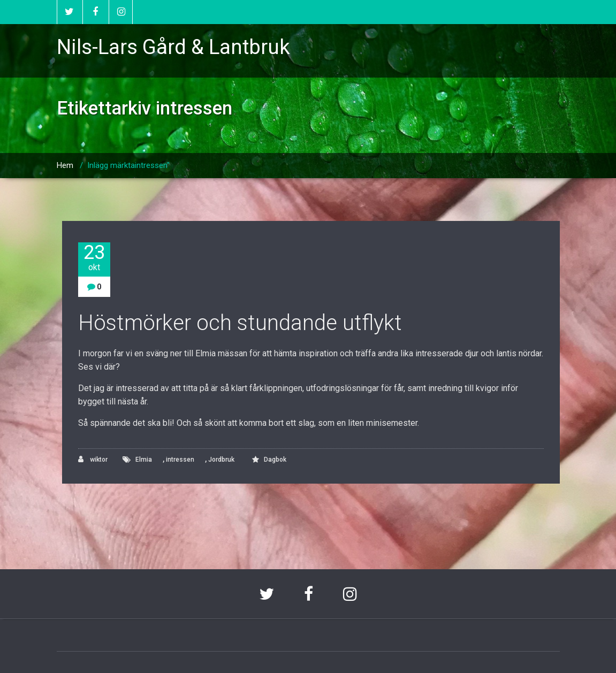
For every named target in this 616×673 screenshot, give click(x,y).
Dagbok (275, 460)
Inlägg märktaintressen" (128, 165)
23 (94, 258)
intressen (180, 460)
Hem (65, 165)
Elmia (144, 460)
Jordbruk (221, 460)
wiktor (93, 459)
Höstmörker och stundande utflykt (240, 323)
